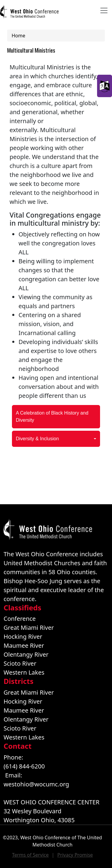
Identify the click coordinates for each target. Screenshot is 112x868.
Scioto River (20, 663)
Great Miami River (29, 628)
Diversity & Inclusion (37, 439)
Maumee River (24, 645)
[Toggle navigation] (104, 10)
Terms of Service (30, 855)
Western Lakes (24, 672)
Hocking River (23, 637)
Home (19, 36)
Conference (20, 619)
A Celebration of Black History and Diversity (52, 417)
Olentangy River (26, 654)
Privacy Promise (75, 855)
